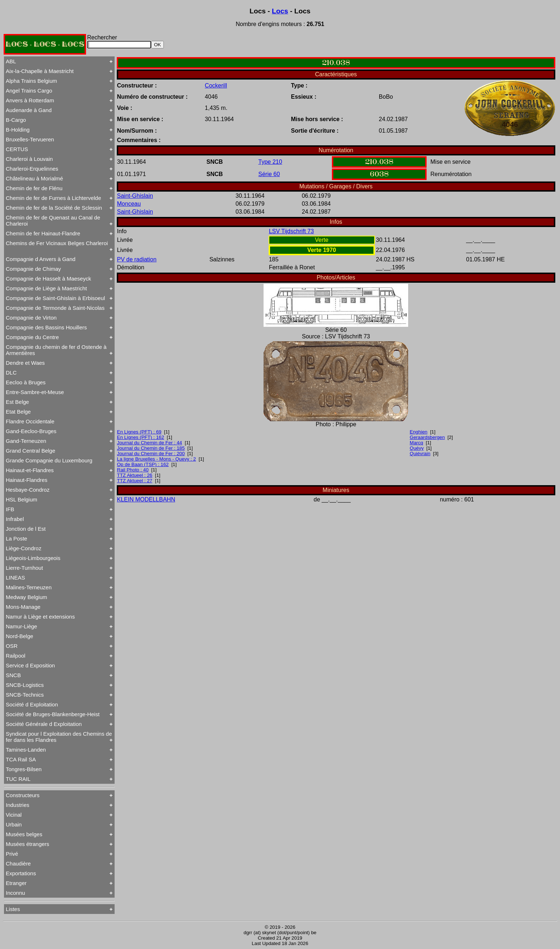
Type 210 (270, 162)
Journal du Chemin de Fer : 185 (151, 448)
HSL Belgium (22, 499)
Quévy (417, 448)
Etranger (16, 883)
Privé (12, 854)
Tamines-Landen (26, 750)
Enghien (418, 432)
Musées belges (24, 834)
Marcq (416, 443)
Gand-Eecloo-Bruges (31, 431)
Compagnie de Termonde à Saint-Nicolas (55, 308)
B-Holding (18, 130)
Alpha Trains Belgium (31, 81)
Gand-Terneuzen (26, 441)
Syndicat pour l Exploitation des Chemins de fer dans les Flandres (59, 737)
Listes (13, 909)
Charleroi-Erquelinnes (32, 169)
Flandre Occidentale (30, 421)
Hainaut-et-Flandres (30, 470)
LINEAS (15, 578)
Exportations (21, 873)
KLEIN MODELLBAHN (146, 499)
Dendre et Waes (25, 363)
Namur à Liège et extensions (40, 617)
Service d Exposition (30, 665)
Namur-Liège (22, 626)
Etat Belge (18, 412)
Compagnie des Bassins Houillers (46, 327)
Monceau (129, 204)
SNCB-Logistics (25, 685)
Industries (18, 805)
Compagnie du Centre (32, 337)
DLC (11, 373)
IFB (10, 509)
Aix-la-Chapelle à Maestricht (40, 71)
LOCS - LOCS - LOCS (45, 44)
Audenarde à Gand (29, 110)
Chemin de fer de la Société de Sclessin (54, 208)
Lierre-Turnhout (24, 568)
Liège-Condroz (23, 548)
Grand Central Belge (31, 451)
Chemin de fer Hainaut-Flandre (43, 233)
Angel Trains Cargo (29, 91)
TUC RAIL (18, 779)
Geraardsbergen (427, 437)
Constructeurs (23, 795)
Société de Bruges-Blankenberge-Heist (53, 714)
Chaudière (18, 863)
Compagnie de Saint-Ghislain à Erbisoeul (55, 298)
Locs (280, 11)
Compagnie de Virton (31, 318)
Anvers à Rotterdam (30, 100)
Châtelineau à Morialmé (34, 178)
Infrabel (15, 519)
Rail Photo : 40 (133, 470)
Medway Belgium (26, 597)
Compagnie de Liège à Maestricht (46, 288)
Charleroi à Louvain (29, 159)
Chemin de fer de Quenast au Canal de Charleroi (53, 221)
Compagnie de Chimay (33, 269)
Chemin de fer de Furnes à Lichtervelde (53, 198)
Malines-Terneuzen (29, 587)
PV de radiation (137, 259)
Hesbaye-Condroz (28, 490)
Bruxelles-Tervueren (30, 139)
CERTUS (17, 149)
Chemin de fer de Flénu (34, 188)
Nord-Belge (20, 636)
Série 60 (269, 174)
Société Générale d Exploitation (44, 724)
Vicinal (14, 815)
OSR (12, 646)
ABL (11, 61)
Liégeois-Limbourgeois (33, 558)
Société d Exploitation (32, 704)
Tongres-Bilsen (24, 769)
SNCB (13, 675)
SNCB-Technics (25, 695)
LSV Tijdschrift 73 (292, 231)
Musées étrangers (27, 844)
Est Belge (17, 402)
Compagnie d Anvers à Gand (41, 259)
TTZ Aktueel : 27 (135, 481)
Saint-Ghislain (135, 196)
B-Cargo (16, 120)
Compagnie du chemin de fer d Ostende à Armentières (56, 350)
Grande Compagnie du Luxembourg (49, 460)
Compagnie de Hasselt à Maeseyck (48, 279)
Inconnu (15, 893)
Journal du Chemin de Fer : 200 (151, 454)
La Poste (16, 538)
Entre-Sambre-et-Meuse (35, 392)
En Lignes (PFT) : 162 (141, 437)
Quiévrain (420, 454)
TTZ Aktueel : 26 (135, 475)
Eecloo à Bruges (26, 382)
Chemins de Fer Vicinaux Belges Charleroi (57, 243)
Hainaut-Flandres (27, 480)
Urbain (14, 824)
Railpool (16, 656)
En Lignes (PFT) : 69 (139, 432)
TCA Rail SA (21, 759)
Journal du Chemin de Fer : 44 (150, 443)
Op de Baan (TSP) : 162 (143, 464)
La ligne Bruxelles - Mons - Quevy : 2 (157, 459)
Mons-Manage (23, 607)
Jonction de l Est (26, 529)
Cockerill (216, 86)
